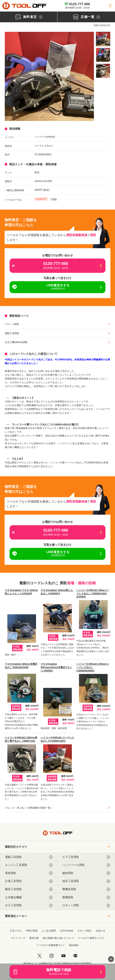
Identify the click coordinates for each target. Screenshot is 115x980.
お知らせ (100, 931)
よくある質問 (49, 931)
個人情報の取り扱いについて (58, 938)
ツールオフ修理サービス (91, 938)
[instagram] (52, 956)
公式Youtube (67, 931)
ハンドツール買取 (86, 865)
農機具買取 (86, 889)
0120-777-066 (77, 6)
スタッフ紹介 (85, 931)
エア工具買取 (86, 857)
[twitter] (40, 956)
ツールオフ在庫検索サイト (51, 945)
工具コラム (16, 931)
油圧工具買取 (86, 881)
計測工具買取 (29, 881)
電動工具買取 (12, 333)
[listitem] (103, 39)
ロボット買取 (86, 905)
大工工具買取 (29, 905)
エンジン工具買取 (29, 865)
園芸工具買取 (29, 889)
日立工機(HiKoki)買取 (16, 342)
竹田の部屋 (32, 931)
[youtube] (63, 956)
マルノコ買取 (12, 324)
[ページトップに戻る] (111, 959)
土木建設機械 (29, 897)
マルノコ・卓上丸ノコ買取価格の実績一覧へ (29, 808)
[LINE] (75, 956)
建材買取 (86, 873)
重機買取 (86, 897)
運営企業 (34, 938)
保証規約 (74, 945)
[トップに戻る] (24, 6)
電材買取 (29, 873)
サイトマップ (18, 938)
